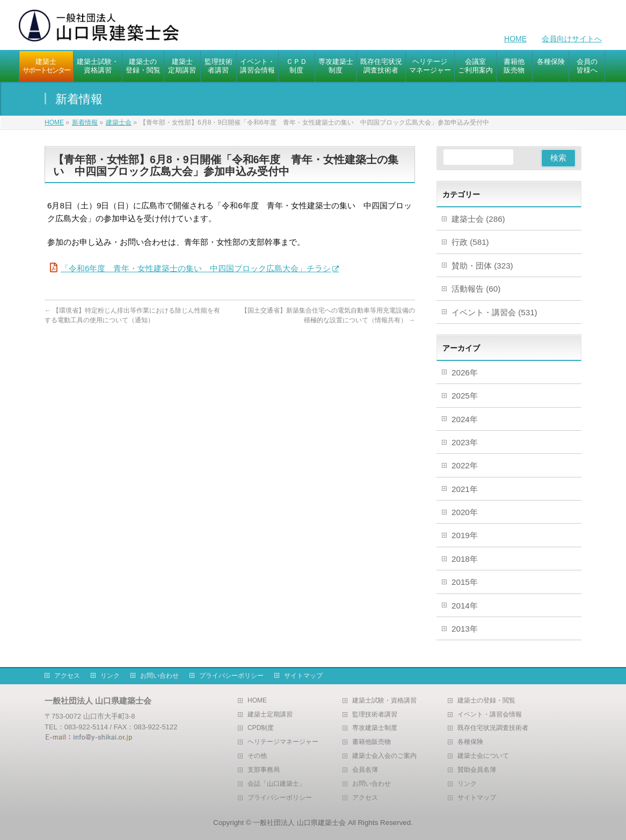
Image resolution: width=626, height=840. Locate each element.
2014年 (465, 606)
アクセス (67, 676)
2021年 (465, 489)
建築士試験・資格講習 (384, 701)
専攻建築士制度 (375, 728)
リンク (110, 676)
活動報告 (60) (476, 289)
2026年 (465, 372)
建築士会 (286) (478, 219)
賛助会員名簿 (477, 770)
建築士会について (483, 756)
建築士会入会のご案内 (384, 756)
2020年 (465, 512)
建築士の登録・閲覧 (486, 701)
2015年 (465, 582)
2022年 (465, 465)
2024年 (465, 419)
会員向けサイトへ (572, 39)
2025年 (465, 396)
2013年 (465, 629)
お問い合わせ (159, 676)
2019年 (465, 535)
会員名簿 (365, 770)
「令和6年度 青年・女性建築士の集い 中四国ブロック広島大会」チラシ (196, 268)
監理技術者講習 (375, 715)
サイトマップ (303, 676)
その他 (257, 756)
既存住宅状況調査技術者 (493, 728)
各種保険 (470, 742)
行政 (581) (470, 242)
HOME (515, 39)
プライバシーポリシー (231, 676)
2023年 (465, 442)
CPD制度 (261, 728)
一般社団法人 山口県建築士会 (299, 823)
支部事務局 (264, 770)
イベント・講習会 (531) (494, 312)
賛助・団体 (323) (482, 266)
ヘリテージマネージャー (283, 742)
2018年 (465, 559)
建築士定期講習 (270, 715)
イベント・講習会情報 (490, 715)
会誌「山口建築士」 (276, 784)
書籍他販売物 (372, 742)
